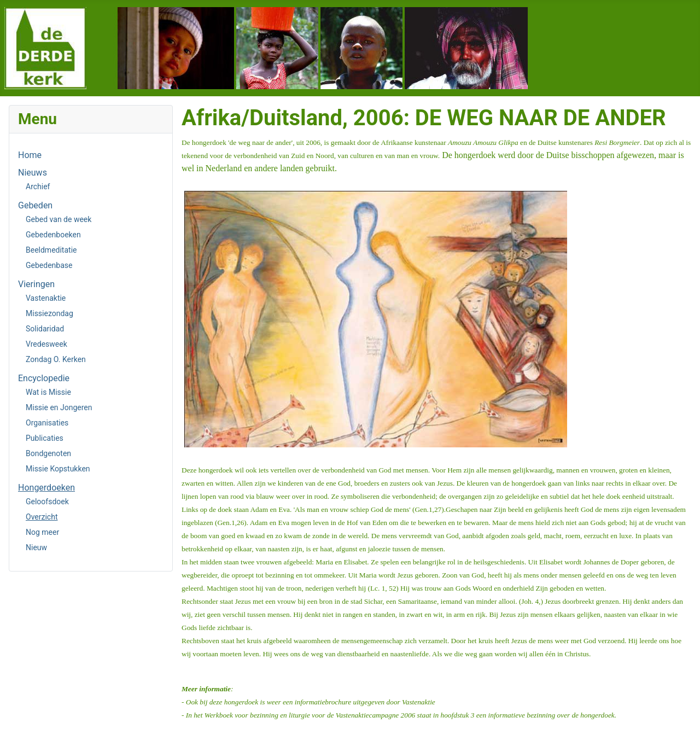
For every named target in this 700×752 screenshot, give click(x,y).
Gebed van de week (59, 219)
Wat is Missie (48, 392)
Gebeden (35, 205)
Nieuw (36, 547)
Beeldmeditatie (51, 250)
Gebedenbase (49, 265)
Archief (38, 186)
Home (30, 155)
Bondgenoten (48, 453)
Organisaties (47, 423)
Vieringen (36, 284)
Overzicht (42, 517)
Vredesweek (46, 344)
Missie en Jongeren (59, 407)
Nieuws (33, 173)
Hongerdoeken (46, 488)
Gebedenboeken (53, 235)
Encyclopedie (44, 378)
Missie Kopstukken (58, 469)
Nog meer (42, 532)
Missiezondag (49, 313)
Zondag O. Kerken (56, 359)
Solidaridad (45, 329)
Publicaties (45, 438)
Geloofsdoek (47, 502)
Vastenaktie (46, 298)
